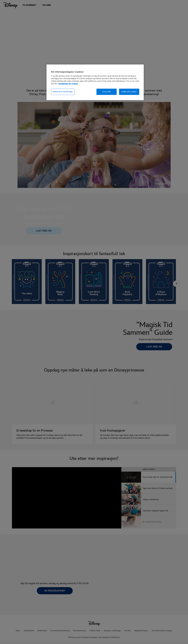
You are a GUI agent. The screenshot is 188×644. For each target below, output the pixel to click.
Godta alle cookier (129, 92)
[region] (95, 82)
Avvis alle (107, 92)
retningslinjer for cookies (68, 84)
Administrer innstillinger (63, 92)
